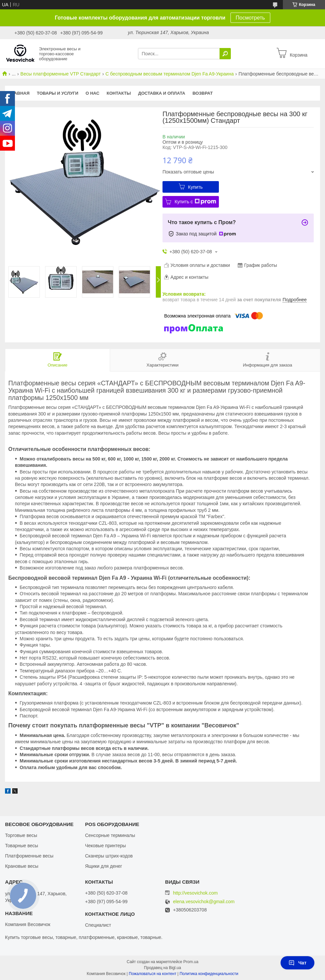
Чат (297, 963)
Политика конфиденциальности (209, 974)
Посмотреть (250, 18)
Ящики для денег (103, 866)
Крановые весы (22, 866)
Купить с (195, 202)
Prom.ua (191, 962)
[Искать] (225, 54)
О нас (93, 93)
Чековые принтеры (105, 846)
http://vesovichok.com (195, 893)
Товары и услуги (58, 93)
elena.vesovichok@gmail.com (204, 902)
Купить (195, 187)
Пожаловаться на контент (152, 974)
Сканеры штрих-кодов (109, 856)
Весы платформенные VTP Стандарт (61, 74)
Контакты (119, 93)
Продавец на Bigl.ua (162, 968)
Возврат (203, 93)
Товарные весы (22, 846)
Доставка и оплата (162, 93)
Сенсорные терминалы (110, 835)
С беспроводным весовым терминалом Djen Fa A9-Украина (170, 74)
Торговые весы (21, 835)
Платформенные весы (29, 856)
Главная (19, 93)
